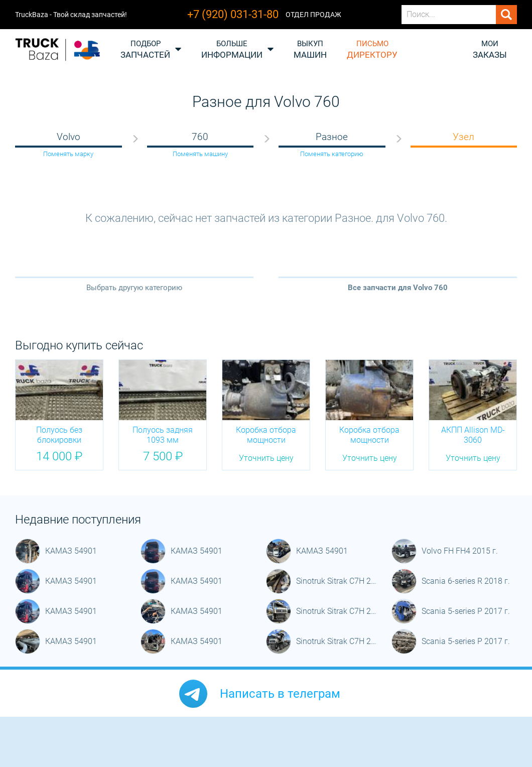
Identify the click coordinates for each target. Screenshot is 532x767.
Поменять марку (68, 154)
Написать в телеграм (280, 694)
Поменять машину (200, 154)
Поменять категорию (332, 154)
